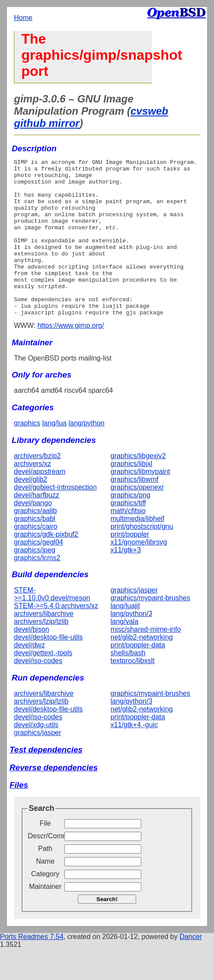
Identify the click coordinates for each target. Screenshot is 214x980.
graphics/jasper (134, 621)
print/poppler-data (138, 676)
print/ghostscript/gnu (142, 558)
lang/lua (54, 454)
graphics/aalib (35, 542)
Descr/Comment (45, 867)
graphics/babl (35, 550)
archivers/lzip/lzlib (41, 653)
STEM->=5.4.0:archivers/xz (56, 637)
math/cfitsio (128, 542)
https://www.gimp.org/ (71, 357)
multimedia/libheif (137, 550)
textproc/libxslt (132, 692)
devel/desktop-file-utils (48, 669)
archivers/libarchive (44, 645)
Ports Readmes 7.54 (32, 968)
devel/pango (33, 534)
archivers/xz (32, 495)
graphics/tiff (128, 534)
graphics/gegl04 (38, 573)
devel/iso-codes (38, 692)
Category (45, 905)
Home (23, 18)
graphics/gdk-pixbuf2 (46, 566)
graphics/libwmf (134, 511)
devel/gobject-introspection (55, 519)
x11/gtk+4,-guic (134, 756)
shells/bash (128, 684)
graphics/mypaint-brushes (150, 629)
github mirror (47, 123)
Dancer (191, 968)
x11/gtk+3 (126, 581)
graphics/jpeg (35, 581)
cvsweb (149, 111)
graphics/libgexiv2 (138, 487)
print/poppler (130, 566)
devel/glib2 (31, 511)
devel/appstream (40, 503)
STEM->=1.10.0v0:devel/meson (52, 625)
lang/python (86, 454)
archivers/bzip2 (37, 487)
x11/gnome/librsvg (139, 573)
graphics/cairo (36, 558)
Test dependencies (46, 781)
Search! (107, 931)
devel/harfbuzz (37, 526)
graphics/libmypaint (140, 503)
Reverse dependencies (54, 799)
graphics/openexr (137, 519)
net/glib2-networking (142, 669)
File (45, 855)
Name (45, 893)
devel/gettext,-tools (43, 684)
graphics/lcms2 (37, 589)
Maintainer (45, 918)
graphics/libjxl (131, 495)
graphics (27, 454)
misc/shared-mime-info (146, 661)
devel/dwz (29, 676)
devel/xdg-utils (36, 756)
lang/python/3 (131, 645)
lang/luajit (125, 637)
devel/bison (32, 661)
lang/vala (124, 653)
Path (45, 880)
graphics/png (130, 526)
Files (19, 816)
